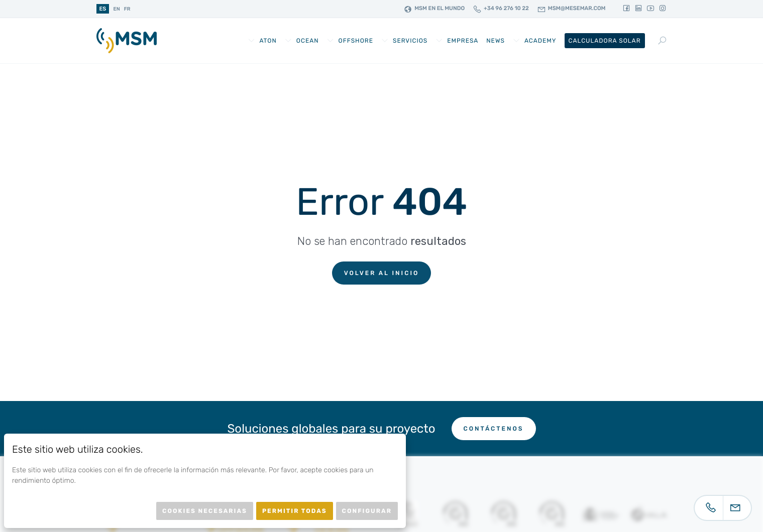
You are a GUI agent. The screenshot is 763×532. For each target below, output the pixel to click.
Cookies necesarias (205, 511)
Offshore (356, 41)
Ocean (308, 41)
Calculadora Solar (605, 41)
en (116, 9)
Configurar (367, 511)
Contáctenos (494, 429)
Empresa (463, 41)
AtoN (268, 41)
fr (127, 9)
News (496, 41)
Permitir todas (295, 511)
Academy (540, 41)
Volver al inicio (382, 273)
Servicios (410, 41)
